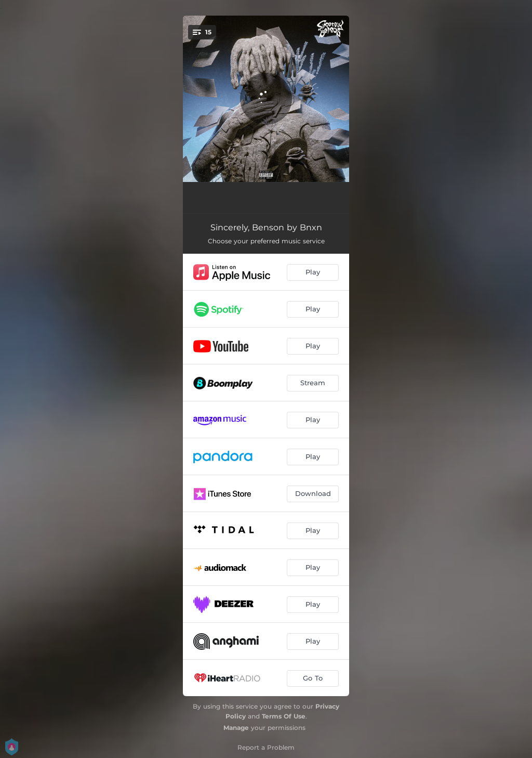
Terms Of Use (284, 716)
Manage (236, 728)
